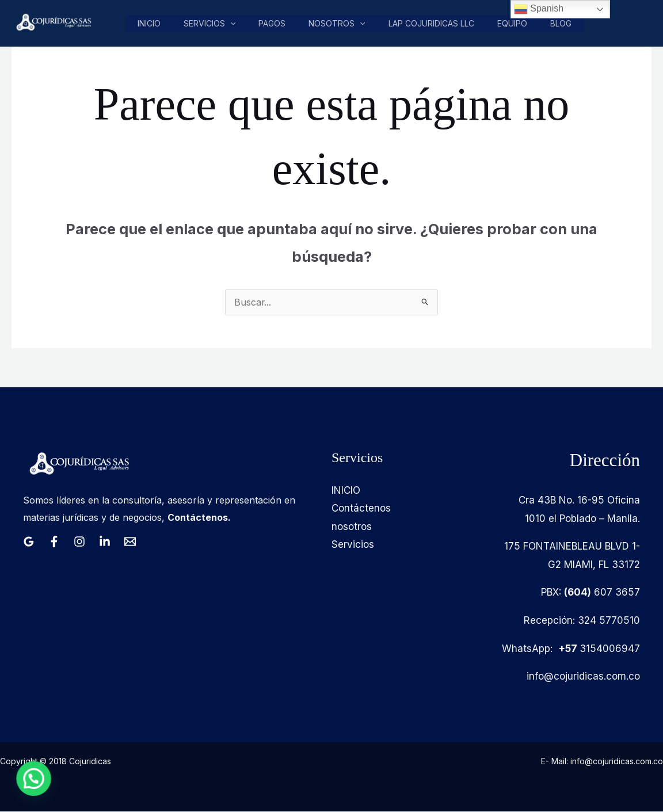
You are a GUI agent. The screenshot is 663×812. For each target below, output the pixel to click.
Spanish (539, 9)
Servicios (211, 24)
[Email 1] (130, 542)
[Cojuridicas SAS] (52, 22)
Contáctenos (361, 509)
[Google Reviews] (29, 542)
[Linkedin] (105, 542)
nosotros (337, 24)
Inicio (151, 23)
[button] (232, 24)
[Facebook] (54, 542)
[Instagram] (79, 542)
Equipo (512, 23)
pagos (273, 23)
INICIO (346, 491)
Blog (560, 23)
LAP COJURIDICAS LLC (431, 23)
